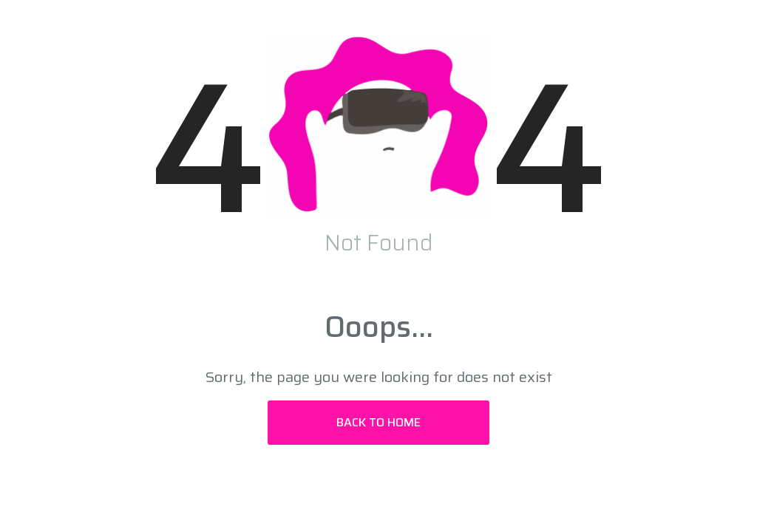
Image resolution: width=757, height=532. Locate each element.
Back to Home (378, 422)
